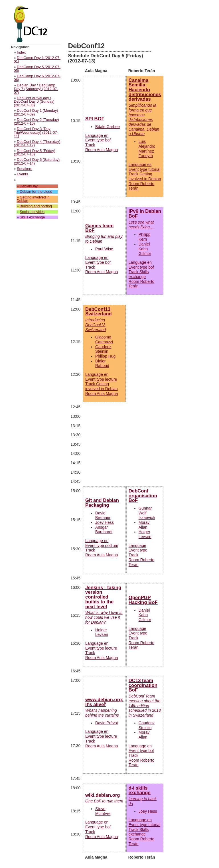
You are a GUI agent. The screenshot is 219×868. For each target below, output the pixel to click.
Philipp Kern (145, 237)
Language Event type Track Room (145, 177)
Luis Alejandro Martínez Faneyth (147, 149)
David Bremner (103, 515)
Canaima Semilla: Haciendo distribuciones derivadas (145, 90)
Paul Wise (104, 249)
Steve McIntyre (103, 811)
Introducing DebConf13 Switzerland (96, 325)
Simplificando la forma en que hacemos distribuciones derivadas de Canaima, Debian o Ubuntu (144, 119)
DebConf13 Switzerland (99, 312)
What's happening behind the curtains (102, 713)
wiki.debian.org (103, 795)
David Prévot (107, 723)
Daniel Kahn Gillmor (145, 249)
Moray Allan (144, 525)
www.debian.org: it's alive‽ (104, 702)
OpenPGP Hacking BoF (143, 600)
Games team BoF (99, 228)
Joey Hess (105, 522)
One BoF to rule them (104, 801)
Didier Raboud (102, 363)
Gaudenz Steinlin (103, 349)
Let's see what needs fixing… (141, 225)
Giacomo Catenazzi (104, 339)
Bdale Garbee (108, 127)
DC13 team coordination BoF (143, 685)
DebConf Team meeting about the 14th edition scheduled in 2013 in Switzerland (145, 706)
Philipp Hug (105, 356)
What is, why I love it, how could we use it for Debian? (104, 617)
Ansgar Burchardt (104, 530)
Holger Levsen (145, 534)
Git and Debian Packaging (102, 503)
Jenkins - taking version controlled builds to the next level (103, 597)
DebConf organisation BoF (143, 496)
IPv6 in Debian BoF (145, 214)
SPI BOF (95, 119)
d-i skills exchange (140, 790)
